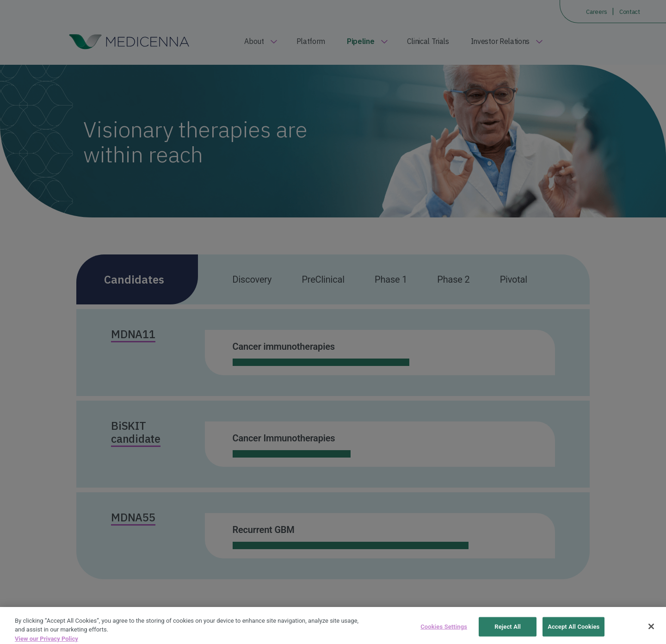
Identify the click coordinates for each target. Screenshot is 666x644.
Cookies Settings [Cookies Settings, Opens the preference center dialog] (444, 631)
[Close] (651, 631)
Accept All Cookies (573, 631)
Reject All (508, 631)
